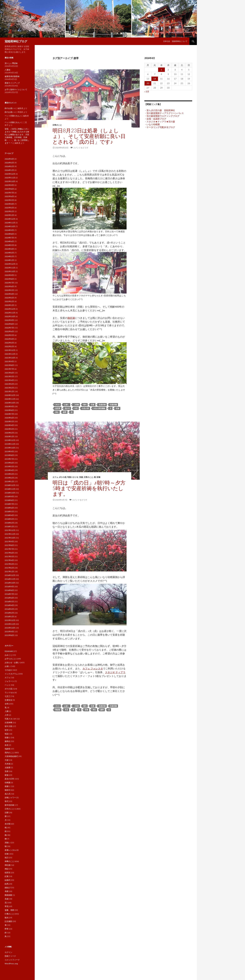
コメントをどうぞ (81, 148)
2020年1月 (9, 436)
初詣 (7, 734)
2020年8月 (9, 410)
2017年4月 (9, 560)
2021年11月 (10, 354)
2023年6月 (9, 286)
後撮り (7, 786)
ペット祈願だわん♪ (13, 116)
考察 (7, 891)
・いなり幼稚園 (152, 124)
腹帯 (65, 412)
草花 (7, 906)
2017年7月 (9, 549)
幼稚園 (7, 783)
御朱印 (7, 790)
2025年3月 (9, 208)
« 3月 (147, 92)
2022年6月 (9, 331)
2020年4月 (9, 425)
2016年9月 (9, 587)
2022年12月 (10, 309)
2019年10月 (10, 448)
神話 (7, 869)
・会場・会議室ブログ (155, 119)
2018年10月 (10, 493)
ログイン (8, 952)
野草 (7, 929)
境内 (85, 405)
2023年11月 (10, 268)
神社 (57, 412)
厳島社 (7, 741)
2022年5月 (9, 335)
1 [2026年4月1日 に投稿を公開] (161, 70)
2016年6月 (9, 598)
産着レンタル (10, 850)
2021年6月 (9, 373)
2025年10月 (10, 181)
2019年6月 (9, 463)
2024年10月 (10, 226)
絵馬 (7, 884)
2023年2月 (9, 301)
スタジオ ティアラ (115, 672)
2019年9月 (9, 451)
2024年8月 (9, 234)
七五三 (7, 696)
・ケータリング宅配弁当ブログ (160, 127)
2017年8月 (9, 545)
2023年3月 (9, 298)
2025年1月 (9, 215)
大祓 (7, 760)
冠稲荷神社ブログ (16, 41)
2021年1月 (9, 391)
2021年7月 (9, 369)
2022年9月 (9, 320)
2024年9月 (9, 230)
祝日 (7, 858)
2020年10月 (10, 403)
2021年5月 (9, 376)
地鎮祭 (7, 749)
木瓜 (76, 408)
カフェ (55, 477)
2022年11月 (10, 313)
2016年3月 (9, 609)
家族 (7, 775)
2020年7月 (9, 414)
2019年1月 (9, 481)
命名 (7, 745)
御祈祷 (71, 318)
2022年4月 (9, 339)
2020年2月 (9, 433)
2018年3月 (9, 519)
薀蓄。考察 (9, 910)
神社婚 (7, 865)
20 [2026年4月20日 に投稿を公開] (148, 83)
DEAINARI (9, 651)
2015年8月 (9, 635)
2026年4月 (9, 159)
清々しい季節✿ (11, 63)
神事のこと (9, 861)
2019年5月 (9, 466)
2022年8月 (9, 324)
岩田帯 (58, 408)
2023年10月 (10, 271)
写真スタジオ (73, 477)
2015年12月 (10, 620)
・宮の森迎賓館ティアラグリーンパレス (164, 113)
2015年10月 (10, 628)
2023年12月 (10, 264)
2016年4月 (9, 605)
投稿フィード (10, 956)
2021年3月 (9, 384)
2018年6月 (9, 508)
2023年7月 (9, 283)
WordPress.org (11, 964)
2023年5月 (9, 290)
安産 (93, 405)
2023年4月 (9, 294)
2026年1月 (9, 170)
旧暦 (7, 813)
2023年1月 (9, 305)
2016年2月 (9, 613)
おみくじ (8, 655)
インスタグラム (11, 674)
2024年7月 (9, 238)
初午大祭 (8, 726)
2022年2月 (9, 346)
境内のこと (9, 753)
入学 (7, 715)
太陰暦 (7, 768)
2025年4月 (9, 204)
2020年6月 (9, 418)
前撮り (7, 738)
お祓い (67, 405)
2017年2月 (9, 568)
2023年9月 (9, 275)
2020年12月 (10, 395)
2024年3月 (9, 253)
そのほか (8, 670)
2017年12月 (10, 530)
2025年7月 (9, 193)
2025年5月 (9, 200)
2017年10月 (10, 538)
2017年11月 (10, 534)
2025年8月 (9, 189)
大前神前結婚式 (11, 756)
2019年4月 (9, 470)
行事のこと (9, 914)
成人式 (7, 794)
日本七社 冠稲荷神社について (175, 41)
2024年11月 (10, 223)
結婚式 (7, 880)
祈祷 (117, 408)
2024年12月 (10, 219)
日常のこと (57, 125)
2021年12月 (10, 350)
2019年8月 (9, 455)
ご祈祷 (76, 405)
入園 (7, 711)
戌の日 (67, 408)
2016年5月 (9, 602)
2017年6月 (9, 553)
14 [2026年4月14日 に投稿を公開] (155, 79)
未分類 (7, 824)
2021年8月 (9, 365)
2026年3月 (9, 163)
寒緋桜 (58, 710)
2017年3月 (9, 564)
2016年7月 (9, 594)
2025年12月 (10, 174)
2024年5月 (9, 245)
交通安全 (8, 700)
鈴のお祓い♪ (10, 108)
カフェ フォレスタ (93, 668)
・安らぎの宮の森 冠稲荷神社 (160, 110)
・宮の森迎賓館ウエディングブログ (162, 116)
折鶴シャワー (10, 798)
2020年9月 (9, 406)
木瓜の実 (85, 408)
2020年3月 (9, 429)
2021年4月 (9, 380)
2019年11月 (10, 444)
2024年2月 (9, 256)
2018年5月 (9, 511)
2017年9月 (9, 542)
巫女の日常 (9, 779)
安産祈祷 (102, 405)
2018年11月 (10, 489)
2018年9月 (9, 496)
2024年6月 (9, 241)
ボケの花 (63, 477)
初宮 (7, 730)
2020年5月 (9, 421)
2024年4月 (9, 249)
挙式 (7, 801)
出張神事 (8, 722)
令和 (7, 704)
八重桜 (7, 70)
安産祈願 (113, 405)
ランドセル (9, 692)
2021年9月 (9, 361)
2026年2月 (9, 166)
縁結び (7, 888)
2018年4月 (9, 515)
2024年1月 (9, 260)
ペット (7, 685)
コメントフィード (12, 960)
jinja (57, 405)
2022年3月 (9, 343)
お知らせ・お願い (12, 662)
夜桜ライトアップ (12, 83)
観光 (7, 918)
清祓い (7, 843)
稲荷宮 (7, 873)
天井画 (7, 764)
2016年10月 (10, 583)
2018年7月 (9, 504)
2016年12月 (10, 575)
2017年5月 (9, 557)
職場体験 (8, 895)
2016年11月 (10, 579)
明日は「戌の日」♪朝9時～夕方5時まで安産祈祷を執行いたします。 (89, 488)
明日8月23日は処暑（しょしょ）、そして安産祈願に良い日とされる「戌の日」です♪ (89, 136)
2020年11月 (10, 399)
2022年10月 (10, 316)
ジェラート (9, 681)
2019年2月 (9, 478)
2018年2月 (9, 523)
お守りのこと (10, 659)
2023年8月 (9, 279)
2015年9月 (9, 632)
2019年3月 (9, 474)
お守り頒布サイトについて (16, 89)
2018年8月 (9, 500)
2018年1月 (9, 526)
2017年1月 (9, 572)
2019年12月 (10, 440)
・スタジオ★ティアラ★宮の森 (160, 122)
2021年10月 (10, 358)
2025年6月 (9, 196)
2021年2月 (9, 388)
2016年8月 (9, 590)
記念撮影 (8, 921)
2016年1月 (9, 617)
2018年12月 (10, 485)
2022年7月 (9, 328)
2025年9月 (9, 185)
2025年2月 (9, 211)
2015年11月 (10, 624)
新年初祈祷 (9, 805)
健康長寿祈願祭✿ (12, 76)
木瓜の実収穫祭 (99, 408)
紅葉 (7, 876)
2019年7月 (9, 459)
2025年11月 (10, 178)
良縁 (7, 899)
